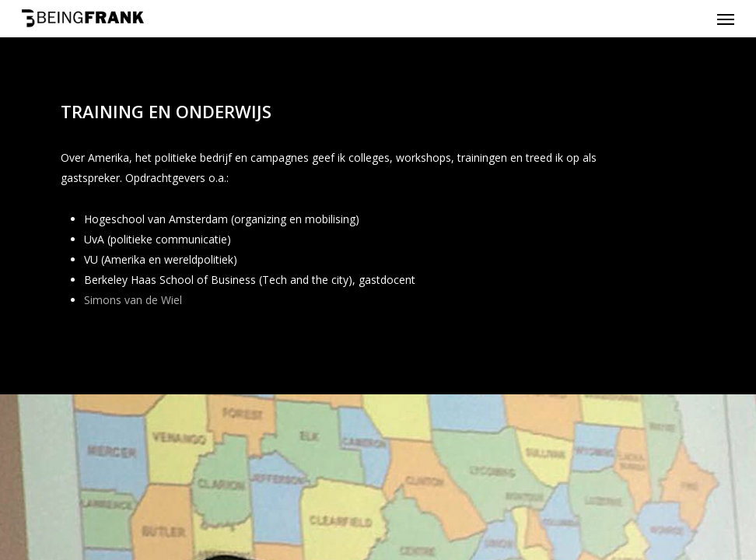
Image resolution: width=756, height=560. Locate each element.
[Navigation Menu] (726, 19)
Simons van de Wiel (133, 300)
